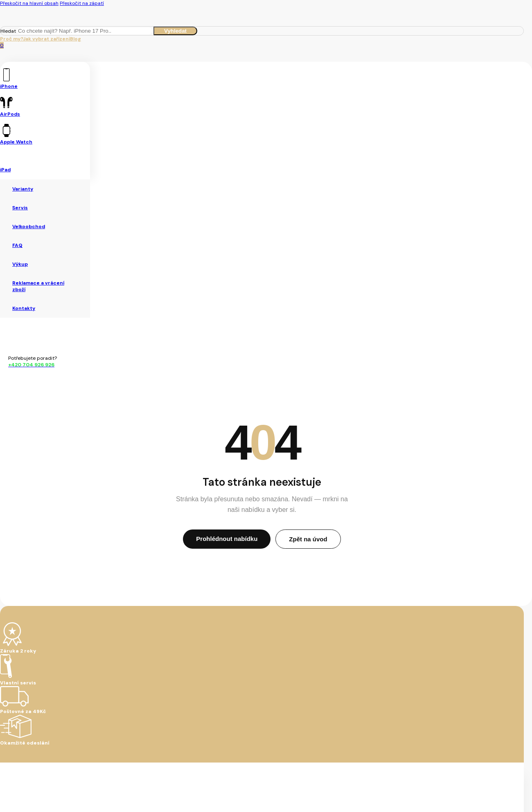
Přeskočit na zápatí (82, 3)
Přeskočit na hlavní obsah (29, 3)
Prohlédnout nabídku (227, 539)
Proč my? (11, 39)
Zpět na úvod (308, 539)
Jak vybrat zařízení (46, 39)
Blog (76, 39)
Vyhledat (175, 31)
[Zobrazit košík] (2, 45)
